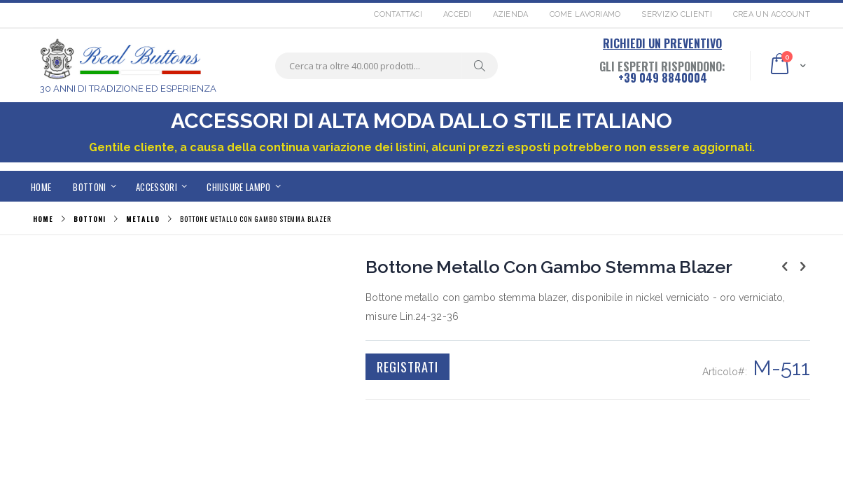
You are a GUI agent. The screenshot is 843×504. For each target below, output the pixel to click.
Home (43, 219)
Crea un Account (772, 14)
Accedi (458, 14)
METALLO (142, 219)
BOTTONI (89, 219)
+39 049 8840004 (663, 78)
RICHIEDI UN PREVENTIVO (662, 43)
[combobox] (386, 66)
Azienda (511, 14)
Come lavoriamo (585, 14)
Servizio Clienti (676, 14)
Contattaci (398, 14)
